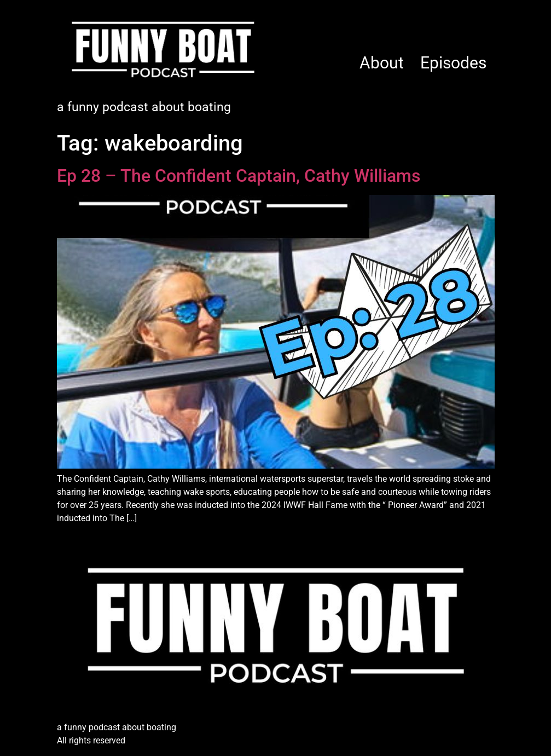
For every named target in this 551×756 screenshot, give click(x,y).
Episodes (453, 63)
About (382, 63)
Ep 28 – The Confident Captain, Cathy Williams (239, 176)
